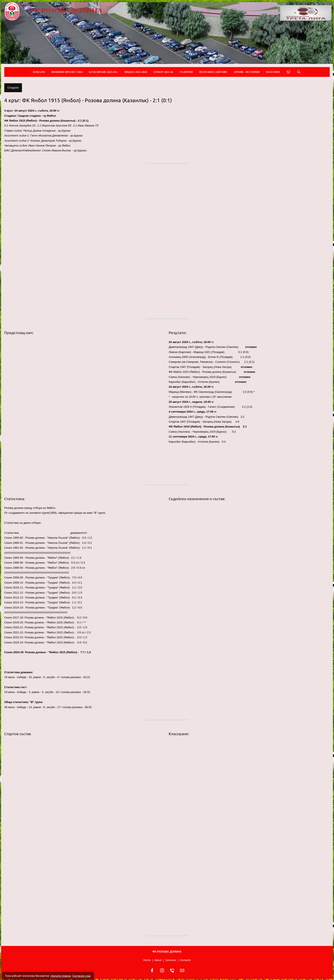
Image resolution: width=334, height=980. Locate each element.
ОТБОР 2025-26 (163, 72)
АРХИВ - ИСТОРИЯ (247, 72)
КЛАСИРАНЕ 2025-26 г (104, 72)
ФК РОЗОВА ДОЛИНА (65, 10)
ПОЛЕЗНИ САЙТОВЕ (213, 72)
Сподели (13, 88)
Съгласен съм (81, 976)
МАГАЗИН (273, 72)
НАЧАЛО (39, 72)
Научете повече (61, 976)
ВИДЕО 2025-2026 (136, 72)
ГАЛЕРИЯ (186, 72)
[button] (85, 241)
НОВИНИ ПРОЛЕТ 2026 (67, 72)
